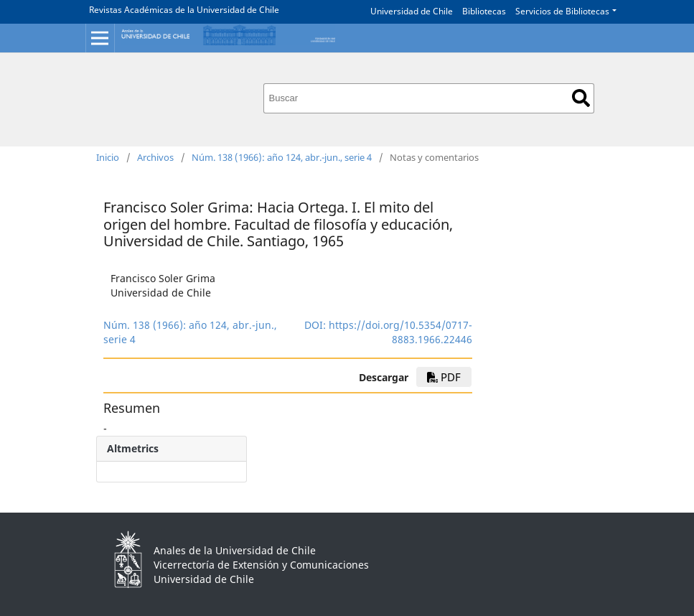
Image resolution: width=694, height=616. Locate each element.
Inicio (108, 157)
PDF (444, 377)
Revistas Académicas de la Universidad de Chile (184, 10)
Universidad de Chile (412, 11)
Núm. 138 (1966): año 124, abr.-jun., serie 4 (282, 157)
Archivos (155, 157)
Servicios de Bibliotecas (562, 11)
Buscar (581, 98)
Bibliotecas (484, 11)
